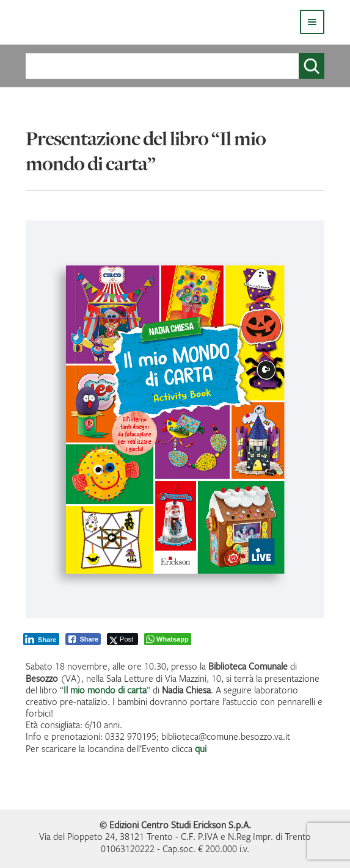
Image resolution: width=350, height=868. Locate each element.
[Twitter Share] (122, 639)
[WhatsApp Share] (168, 639)
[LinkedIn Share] (42, 639)
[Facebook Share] (83, 639)
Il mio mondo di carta (105, 690)
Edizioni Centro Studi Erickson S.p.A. (180, 825)
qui (201, 748)
